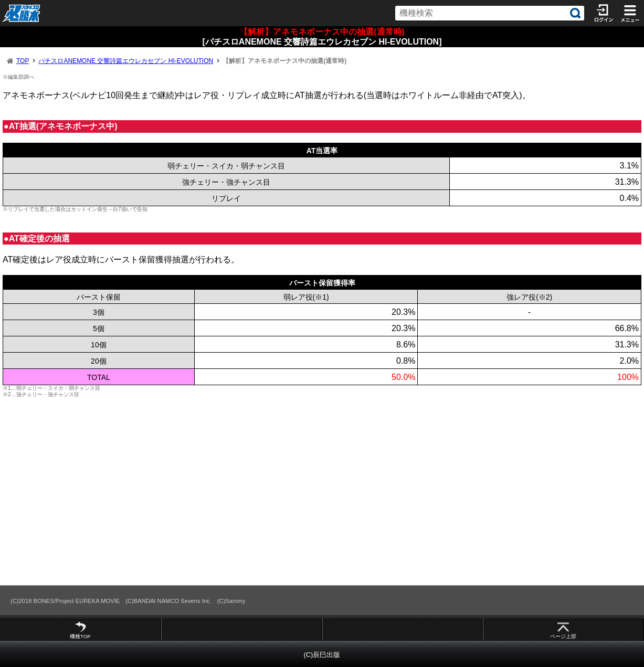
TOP (23, 61)
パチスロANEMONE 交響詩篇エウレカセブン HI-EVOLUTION (126, 61)
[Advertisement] (315, 491)
